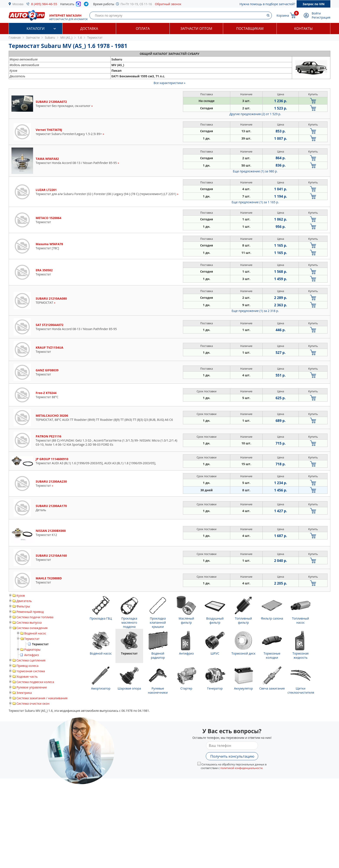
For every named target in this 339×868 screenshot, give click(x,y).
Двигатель (24, 601)
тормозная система (31, 671)
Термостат (32, 639)
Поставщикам (250, 29)
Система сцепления (31, 660)
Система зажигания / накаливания (42, 698)
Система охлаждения (32, 628)
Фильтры (23, 606)
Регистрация (321, 17)
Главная (15, 37)
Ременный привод (30, 612)
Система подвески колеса (35, 682)
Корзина (283, 15)
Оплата (143, 29)
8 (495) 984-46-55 (44, 4)
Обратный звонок (168, 4)
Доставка (89, 29)
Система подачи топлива (35, 617)
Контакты (303, 29)
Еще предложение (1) (255, 171)
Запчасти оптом (196, 29)
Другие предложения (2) (255, 114)
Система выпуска (29, 622)
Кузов (21, 595)
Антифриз (31, 655)
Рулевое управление (32, 687)
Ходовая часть (27, 676)
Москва (18, 4)
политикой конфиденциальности (241, 768)
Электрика (24, 693)
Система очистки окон (33, 703)
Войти (316, 13)
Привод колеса (27, 666)
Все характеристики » (170, 83)
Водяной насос (35, 633)
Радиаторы (32, 649)
